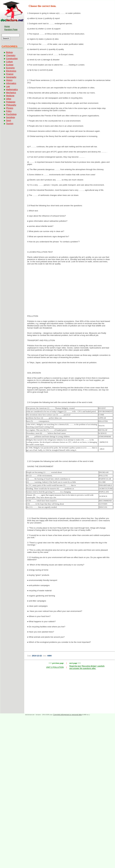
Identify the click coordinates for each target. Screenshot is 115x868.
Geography (11, 77)
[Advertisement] (70, 291)
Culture (9, 62)
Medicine (10, 96)
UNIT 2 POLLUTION (55, 667)
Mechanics (11, 93)
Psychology (11, 114)
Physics (10, 108)
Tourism (10, 124)
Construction (12, 59)
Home (7, 26)
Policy (9, 111)
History (9, 80)
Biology (9, 52)
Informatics (11, 83)
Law (8, 86)
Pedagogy (11, 102)
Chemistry (11, 55)
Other (9, 99)
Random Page (11, 29)
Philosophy (11, 105)
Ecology (10, 65)
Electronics (11, 71)
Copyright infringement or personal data (67, 715)
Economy (10, 68)
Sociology (11, 117)
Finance (10, 74)
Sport (8, 120)
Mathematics (12, 89)
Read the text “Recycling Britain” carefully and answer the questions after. (87, 667)
